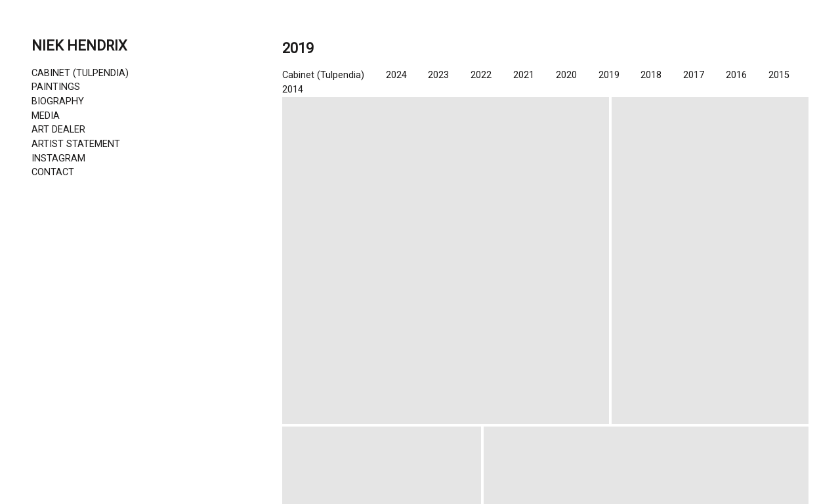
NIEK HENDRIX (79, 46)
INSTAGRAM (58, 158)
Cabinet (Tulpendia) (323, 75)
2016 (736, 75)
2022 (481, 75)
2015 (779, 75)
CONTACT (53, 172)
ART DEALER (58, 130)
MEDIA (46, 116)
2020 (566, 75)
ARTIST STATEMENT (76, 144)
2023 (438, 75)
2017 (694, 75)
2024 (396, 75)
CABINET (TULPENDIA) (80, 73)
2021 (524, 75)
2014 (293, 90)
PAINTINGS (56, 87)
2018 (651, 75)
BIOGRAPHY (58, 101)
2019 (609, 75)
